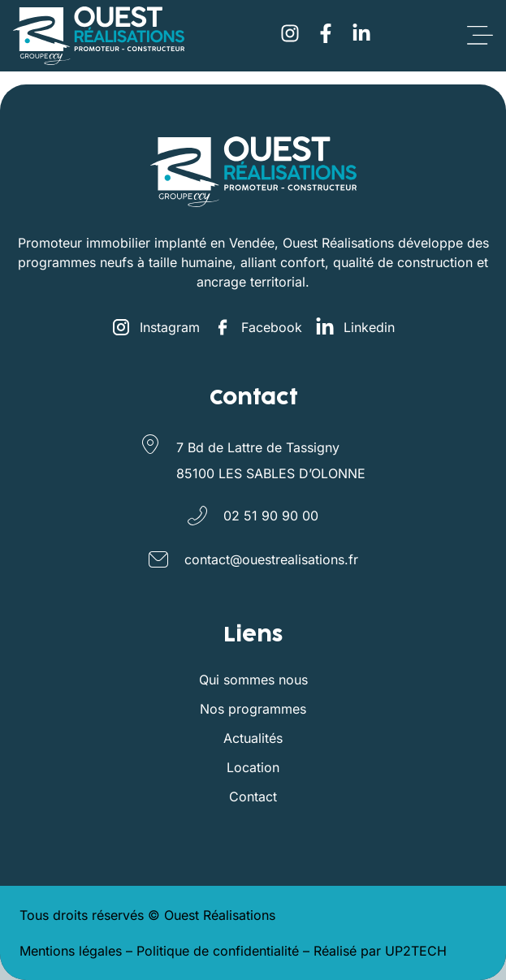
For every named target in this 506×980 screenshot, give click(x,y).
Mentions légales (71, 951)
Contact (253, 797)
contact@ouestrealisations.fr (271, 559)
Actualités (253, 738)
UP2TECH (416, 951)
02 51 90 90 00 (271, 516)
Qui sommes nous (253, 680)
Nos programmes (253, 709)
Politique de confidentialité (218, 951)
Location (253, 767)
